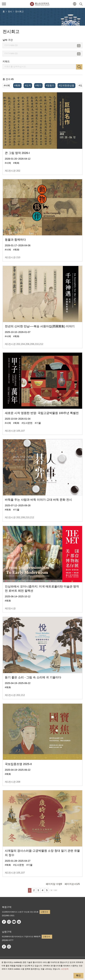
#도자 (28, 85)
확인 (78, 976)
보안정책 (65, 969)
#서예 (7, 85)
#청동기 (50, 85)
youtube (14, 922)
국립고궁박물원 (40, 4)
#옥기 (38, 85)
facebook (4, 922)
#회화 (17, 85)
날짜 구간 (8, 40)
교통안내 (44, 912)
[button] (75, 4)
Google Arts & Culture (19, 922)
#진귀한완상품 (66, 85)
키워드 (6, 61)
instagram (9, 922)
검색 (79, 67)
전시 (10, 11)
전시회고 (19, 11)
